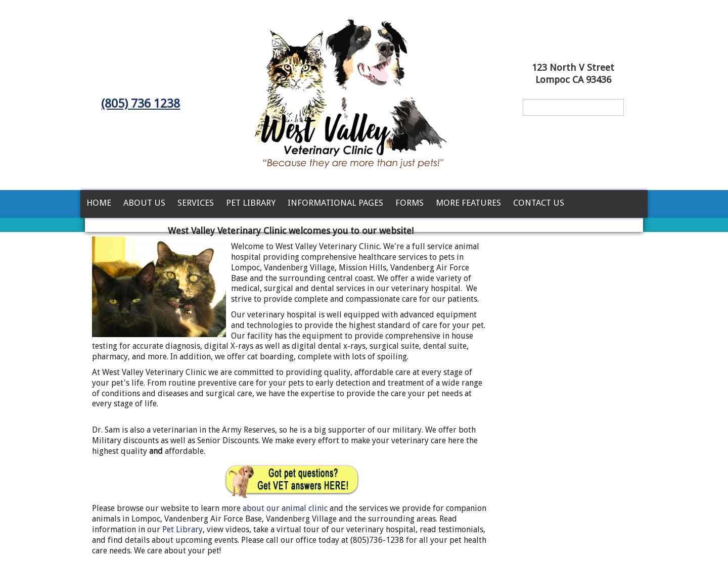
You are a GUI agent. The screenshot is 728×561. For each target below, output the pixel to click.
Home (99, 203)
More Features (468, 203)
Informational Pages (335, 203)
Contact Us (539, 203)
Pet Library (251, 203)
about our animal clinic (286, 508)
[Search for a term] (573, 107)
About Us (144, 203)
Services (196, 203)
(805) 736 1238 (141, 104)
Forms (409, 203)
